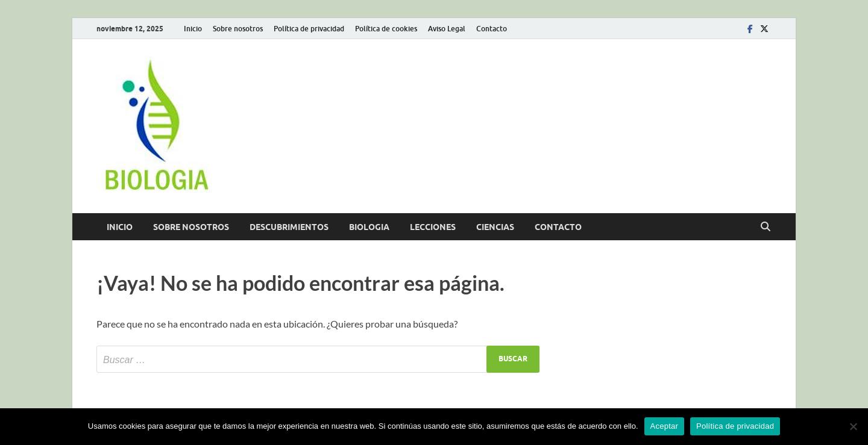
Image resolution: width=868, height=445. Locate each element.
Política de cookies (386, 29)
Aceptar (665, 426)
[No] (853, 426)
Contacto (492, 29)
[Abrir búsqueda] (766, 227)
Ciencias (495, 227)
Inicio (193, 29)
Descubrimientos (289, 227)
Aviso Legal (447, 29)
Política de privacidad (309, 29)
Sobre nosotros (238, 29)
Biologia (369, 227)
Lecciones (433, 227)
